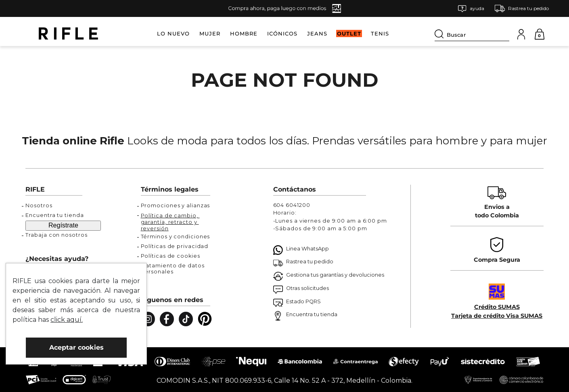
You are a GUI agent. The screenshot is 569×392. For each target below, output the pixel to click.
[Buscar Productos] (441, 34)
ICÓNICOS (282, 33)
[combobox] (472, 33)
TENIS (380, 33)
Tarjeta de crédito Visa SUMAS (497, 316)
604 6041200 (292, 205)
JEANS (317, 33)
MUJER (210, 33)
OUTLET (349, 33)
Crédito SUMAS (497, 307)
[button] (471, 9)
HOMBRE (244, 33)
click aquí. (67, 320)
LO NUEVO (173, 33)
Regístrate (63, 225)
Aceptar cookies (76, 347)
